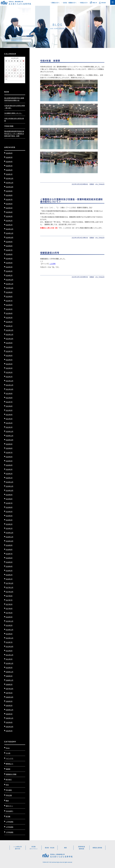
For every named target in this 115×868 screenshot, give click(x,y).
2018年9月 (9, 545)
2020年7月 (9, 452)
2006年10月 (9, 697)
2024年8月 (9, 246)
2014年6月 (9, 634)
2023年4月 (9, 313)
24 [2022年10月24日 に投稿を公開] (6, 76)
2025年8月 (9, 195)
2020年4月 (9, 465)
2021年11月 (9, 385)
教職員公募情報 (97, 848)
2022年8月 (9, 347)
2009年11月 (9, 672)
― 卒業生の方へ (83, 3)
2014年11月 (9, 630)
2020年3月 (9, 469)
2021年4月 (9, 415)
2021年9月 (9, 393)
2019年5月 (9, 512)
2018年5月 (9, 562)
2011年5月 (9, 659)
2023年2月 (9, 322)
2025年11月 (9, 183)
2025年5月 (9, 208)
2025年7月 (9, 199)
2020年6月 (9, 457)
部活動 (8, 816)
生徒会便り (10, 811)
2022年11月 (9, 334)
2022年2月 (9, 372)
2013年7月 (9, 642)
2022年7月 (9, 351)
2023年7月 (9, 301)
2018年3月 (9, 571)
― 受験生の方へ (55, 3)
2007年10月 (9, 689)
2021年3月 (9, 419)
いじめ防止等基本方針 (18, 848)
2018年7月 (9, 554)
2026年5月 (9, 157)
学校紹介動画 (9, 126)
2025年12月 (9, 178)
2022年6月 (9, 356)
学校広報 (9, 795)
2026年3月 (9, 166)
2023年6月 (9, 305)
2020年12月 (9, 431)
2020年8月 (9, 448)
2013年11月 (9, 638)
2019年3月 (9, 520)
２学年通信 (10, 827)
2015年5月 (9, 625)
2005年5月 (9, 706)
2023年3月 (9, 318)
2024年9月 (9, 242)
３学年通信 (10, 832)
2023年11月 (9, 284)
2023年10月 (9, 288)
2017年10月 (9, 592)
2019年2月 (9, 524)
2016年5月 (9, 617)
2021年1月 (9, 427)
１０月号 (52, 264)
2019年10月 (9, 490)
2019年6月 (9, 507)
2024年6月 (9, 254)
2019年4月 (9, 516)
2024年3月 (9, 267)
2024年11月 (9, 233)
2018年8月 (9, 549)
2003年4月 (9, 722)
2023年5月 (9, 309)
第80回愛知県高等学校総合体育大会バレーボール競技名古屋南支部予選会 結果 (14, 134)
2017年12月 (9, 583)
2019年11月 (9, 486)
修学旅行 (9, 779)
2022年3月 (9, 368)
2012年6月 (9, 651)
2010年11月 (9, 663)
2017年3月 (9, 613)
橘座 (7, 801)
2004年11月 (9, 710)
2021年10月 (9, 389)
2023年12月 (9, 280)
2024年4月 (9, 263)
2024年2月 (9, 271)
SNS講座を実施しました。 (13, 113)
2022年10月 (9, 339)
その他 (8, 753)
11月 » (11, 82)
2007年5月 (9, 693)
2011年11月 (9, 655)
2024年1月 (9, 275)
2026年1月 (9, 174)
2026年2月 (9, 170)
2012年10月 (9, 646)
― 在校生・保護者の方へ (69, 3)
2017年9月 (9, 596)
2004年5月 (9, 714)
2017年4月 (9, 609)
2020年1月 (9, 478)
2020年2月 (9, 474)
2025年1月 (9, 225)
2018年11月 (9, 537)
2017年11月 (9, 587)
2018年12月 (9, 533)
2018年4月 (9, 566)
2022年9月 (9, 343)
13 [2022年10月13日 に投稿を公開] (15, 70)
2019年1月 (9, 528)
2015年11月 (9, 621)
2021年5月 (9, 410)
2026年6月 (9, 153)
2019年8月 (9, 499)
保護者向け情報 (11, 774)
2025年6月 (9, 204)
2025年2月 (9, 221)
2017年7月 (9, 600)
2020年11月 (9, 436)
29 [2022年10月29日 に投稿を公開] (21, 76)
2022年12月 (9, 330)
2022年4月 (9, 364)
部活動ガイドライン (34, 848)
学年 (7, 785)
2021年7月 (9, 402)
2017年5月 (9, 604)
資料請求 (104, 3)
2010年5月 (9, 668)
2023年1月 (9, 326)
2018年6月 (9, 558)
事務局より (10, 764)
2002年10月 (9, 727)
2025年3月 (9, 216)
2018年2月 (9, 575)
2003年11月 (9, 718)
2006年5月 (9, 701)
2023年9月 (9, 292)
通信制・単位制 (50, 848)
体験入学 (95, 3)
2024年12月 (9, 229)
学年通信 (9, 790)
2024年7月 (9, 250)
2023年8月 (9, 296)
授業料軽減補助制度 (81, 848)
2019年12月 (9, 482)
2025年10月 (9, 187)
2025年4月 (9, 212)
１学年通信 (10, 822)
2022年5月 (9, 360)
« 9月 (6, 82)
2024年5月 (9, 259)
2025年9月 (9, 191)
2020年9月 (9, 444)
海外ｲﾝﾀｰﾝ (9, 806)
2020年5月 (9, 461)
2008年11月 (9, 680)
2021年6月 (9, 406)
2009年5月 (9, 676)
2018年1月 (9, 579)
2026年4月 (9, 162)
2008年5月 (9, 684)
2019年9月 (9, 495)
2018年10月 (9, 541)
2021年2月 (9, 423)
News (8, 748)
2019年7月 (9, 503)
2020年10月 (9, 440)
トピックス (10, 758)
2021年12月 (9, 381)
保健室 (8, 769)
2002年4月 (9, 731)
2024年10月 (9, 237)
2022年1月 (9, 377)
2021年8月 (9, 398)
